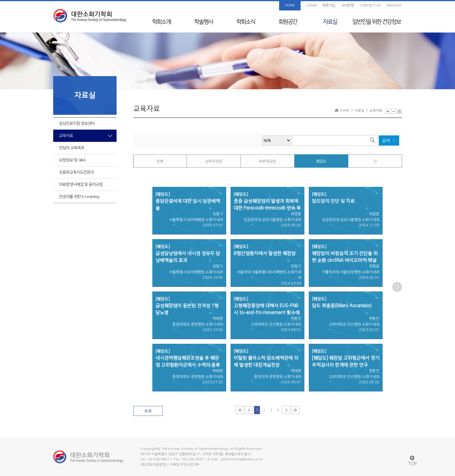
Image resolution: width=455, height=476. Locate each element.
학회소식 (246, 22)
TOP (412, 461)
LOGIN (312, 5)
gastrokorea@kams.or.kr (242, 459)
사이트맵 (347, 5)
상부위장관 (214, 161)
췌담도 (321, 161)
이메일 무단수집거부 (185, 465)
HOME (290, 5)
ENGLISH (394, 5)
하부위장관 (267, 161)
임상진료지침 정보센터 (77, 124)
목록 (148, 411)
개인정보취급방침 (153, 465)
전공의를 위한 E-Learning (79, 197)
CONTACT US (370, 5)
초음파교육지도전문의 (76, 172)
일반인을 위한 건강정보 (377, 22)
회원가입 (329, 5)
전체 (160, 161)
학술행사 (204, 22)
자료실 (330, 22)
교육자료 (66, 136)
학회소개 (161, 22)
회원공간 (288, 22)
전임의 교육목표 (72, 148)
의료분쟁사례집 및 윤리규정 (81, 185)
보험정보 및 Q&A (72, 160)
